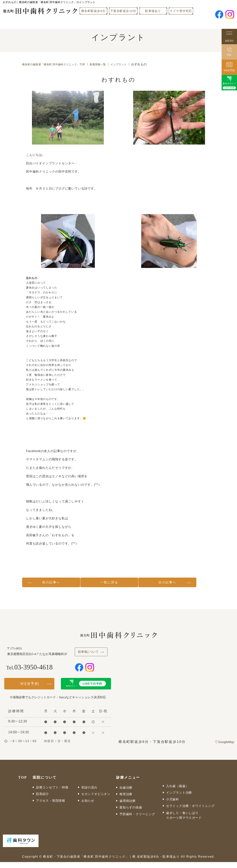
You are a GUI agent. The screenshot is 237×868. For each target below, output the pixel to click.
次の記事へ (184, 583)
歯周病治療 (128, 807)
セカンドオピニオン (96, 800)
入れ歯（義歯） (177, 792)
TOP (23, 783)
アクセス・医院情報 (51, 807)
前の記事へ (53, 583)
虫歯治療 (126, 794)
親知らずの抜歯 (131, 814)
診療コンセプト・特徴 (52, 793)
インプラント (131, 64)
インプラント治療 (179, 799)
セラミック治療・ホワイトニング (190, 812)
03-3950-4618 (34, 674)
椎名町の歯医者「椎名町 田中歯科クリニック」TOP (58, 64)
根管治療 (126, 800)
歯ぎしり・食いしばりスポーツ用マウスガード (184, 821)
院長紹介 (42, 800)
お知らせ (88, 807)
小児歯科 (173, 805)
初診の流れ (89, 793)
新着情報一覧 (108, 64)
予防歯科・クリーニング (137, 820)
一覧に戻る (118, 583)
